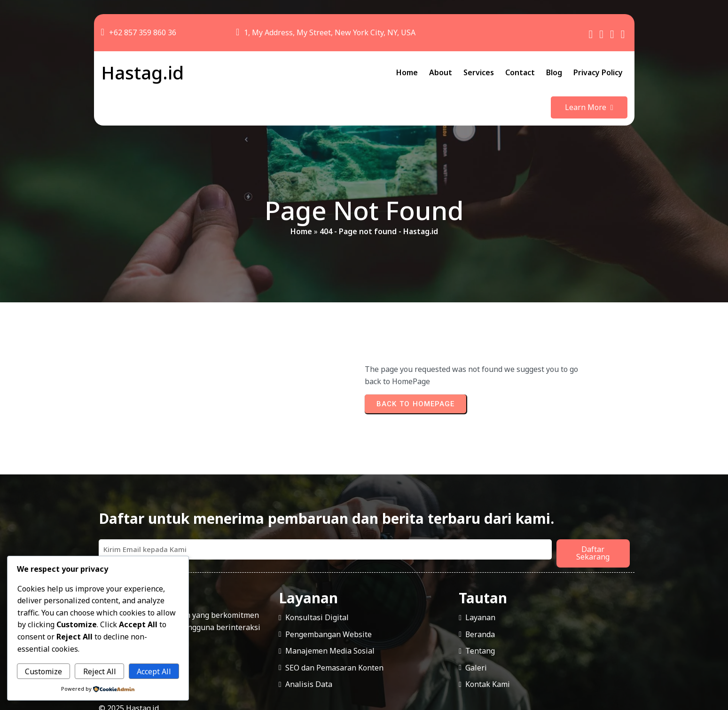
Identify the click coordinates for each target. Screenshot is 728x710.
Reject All (100, 671)
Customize (43, 671)
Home (301, 203)
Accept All (154, 671)
